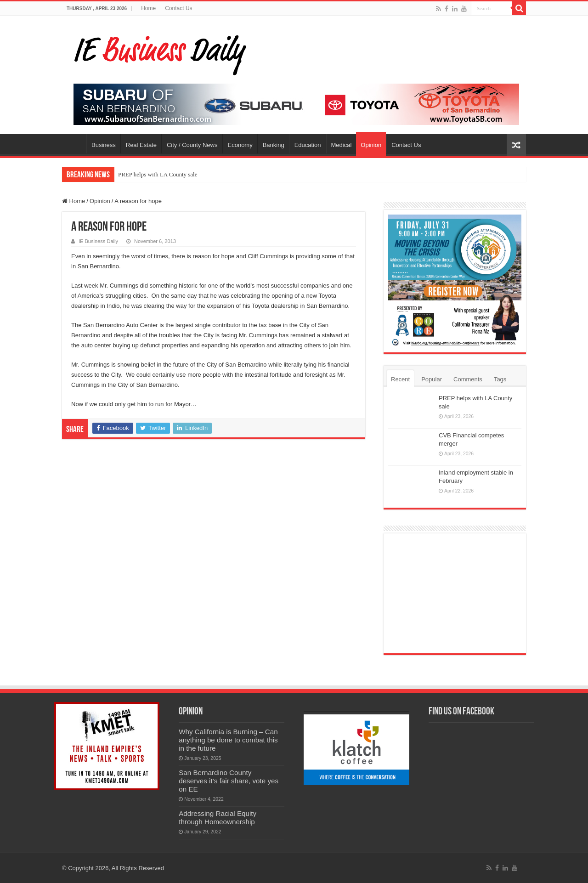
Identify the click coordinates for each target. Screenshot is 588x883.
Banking (274, 145)
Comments (468, 379)
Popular (432, 379)
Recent (400, 379)
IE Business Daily (98, 241)
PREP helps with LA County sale (158, 174)
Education (308, 145)
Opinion (371, 145)
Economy (240, 145)
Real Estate (141, 145)
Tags (500, 379)
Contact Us (178, 8)
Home (148, 8)
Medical (342, 145)
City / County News (192, 145)
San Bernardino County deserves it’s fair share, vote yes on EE (229, 781)
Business (104, 145)
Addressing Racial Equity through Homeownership (218, 818)
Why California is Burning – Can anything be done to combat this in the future (228, 740)
